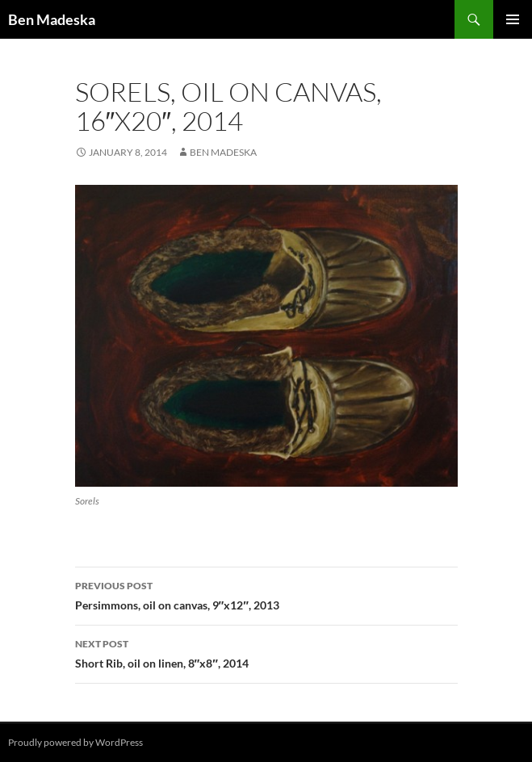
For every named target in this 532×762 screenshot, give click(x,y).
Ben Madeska (52, 19)
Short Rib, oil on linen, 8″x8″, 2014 (266, 652)
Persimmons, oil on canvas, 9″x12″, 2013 (266, 594)
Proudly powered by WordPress (75, 742)
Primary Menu (513, 19)
